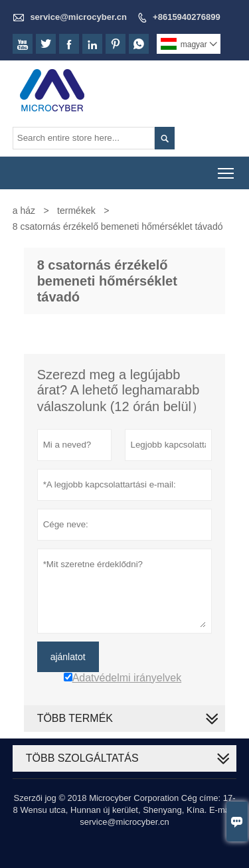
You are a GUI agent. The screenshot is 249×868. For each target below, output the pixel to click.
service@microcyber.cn (78, 17)
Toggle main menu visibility (227, 169)
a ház (24, 211)
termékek (76, 211)
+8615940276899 (187, 17)
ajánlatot (68, 657)
